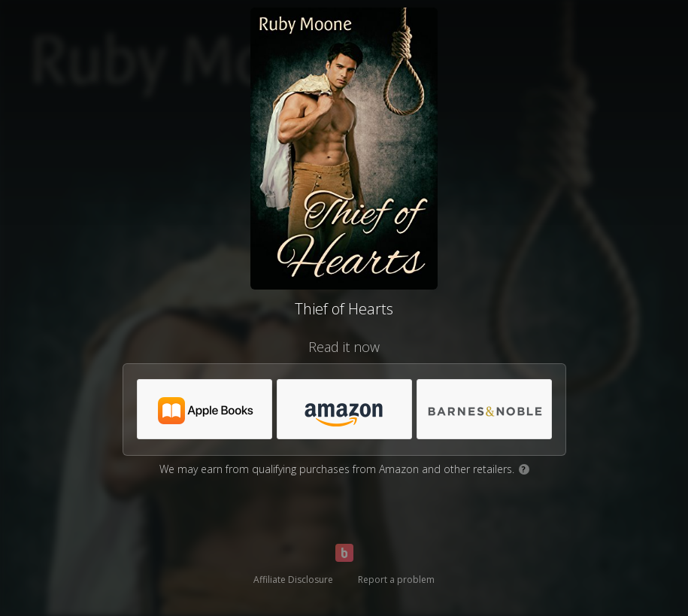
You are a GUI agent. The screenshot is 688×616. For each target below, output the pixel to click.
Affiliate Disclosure (293, 580)
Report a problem (396, 580)
